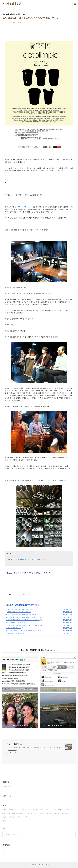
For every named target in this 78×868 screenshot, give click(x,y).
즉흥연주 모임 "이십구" (14, 628)
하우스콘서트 (33, 813)
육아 (11, 810)
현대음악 (58, 810)
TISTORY (40, 865)
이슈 (19, 817)
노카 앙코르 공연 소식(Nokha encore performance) (23, 630)
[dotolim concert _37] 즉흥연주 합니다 (18, 612)
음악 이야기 (10, 605)
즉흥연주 (26, 810)
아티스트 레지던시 (19, 813)
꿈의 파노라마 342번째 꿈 (15, 622)
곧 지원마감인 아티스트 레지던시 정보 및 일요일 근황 (24, 617)
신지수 (67, 810)
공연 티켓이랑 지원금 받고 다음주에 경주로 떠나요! (23, 620)
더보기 (4, 821)
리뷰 (49, 813)
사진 (26, 817)
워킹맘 (49, 810)
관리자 (47, 865)
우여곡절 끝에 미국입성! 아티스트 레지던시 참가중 (23, 625)
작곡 (5, 810)
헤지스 (12, 817)
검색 (73, 834)
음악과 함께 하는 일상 (21, 605)
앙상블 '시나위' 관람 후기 (14, 633)
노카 (5, 817)
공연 (18, 810)
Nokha (57, 813)
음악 (42, 810)
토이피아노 (67, 813)
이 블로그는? (7, 786)
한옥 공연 (7, 813)
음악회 (35, 810)
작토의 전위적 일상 (12, 4)
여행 (43, 813)
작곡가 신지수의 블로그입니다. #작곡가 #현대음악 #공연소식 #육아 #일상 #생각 (33, 748)
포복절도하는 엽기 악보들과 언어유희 (18, 609)
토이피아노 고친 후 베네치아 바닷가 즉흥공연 (21, 614)
